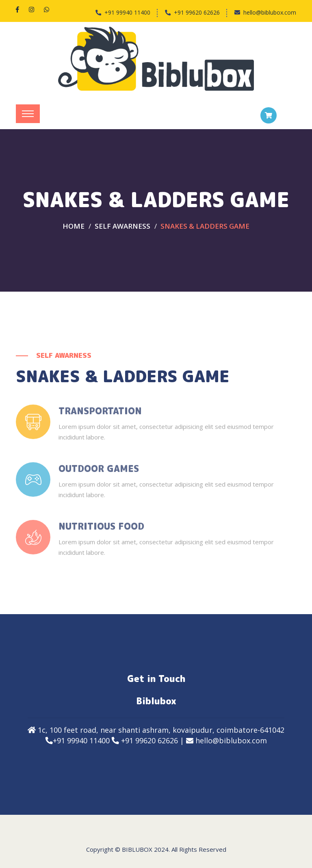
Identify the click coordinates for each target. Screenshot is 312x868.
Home (74, 226)
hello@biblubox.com (270, 12)
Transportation (100, 416)
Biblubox (137, 849)
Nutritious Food (101, 531)
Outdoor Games (99, 474)
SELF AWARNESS (122, 226)
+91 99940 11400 (127, 12)
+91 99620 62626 (197, 12)
